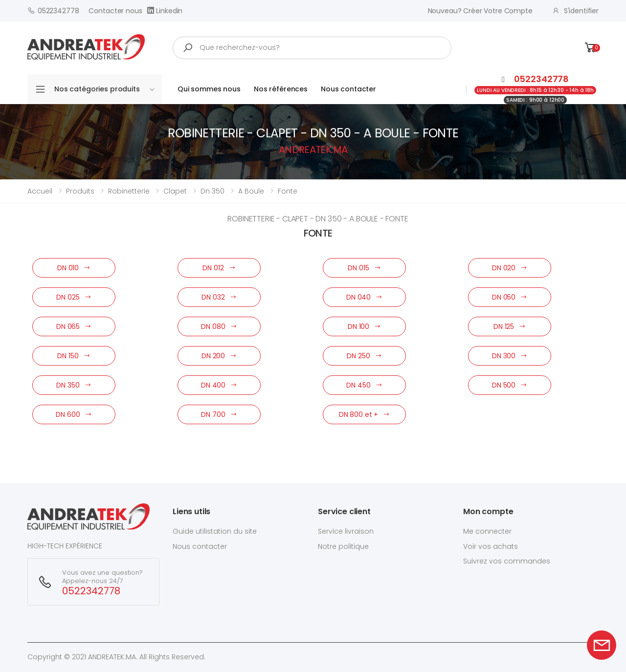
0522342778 (53, 11)
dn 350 (212, 191)
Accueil (40, 191)
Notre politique (343, 546)
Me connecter (487, 531)
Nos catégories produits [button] (104, 89)
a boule (251, 191)
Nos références (281, 89)
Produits (80, 191)
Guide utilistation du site (215, 531)
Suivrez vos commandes (507, 561)
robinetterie (129, 191)
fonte (288, 191)
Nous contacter (348, 89)
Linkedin (165, 11)
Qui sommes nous (209, 89)
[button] (591, 48)
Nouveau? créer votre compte (480, 11)
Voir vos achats (491, 546)
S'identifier (575, 11)
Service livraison (346, 531)
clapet (175, 191)
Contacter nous (115, 11)
